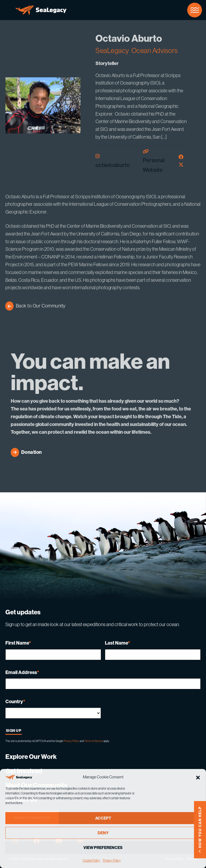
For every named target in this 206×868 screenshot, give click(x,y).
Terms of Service (93, 741)
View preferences (103, 848)
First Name (18, 643)
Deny (103, 833)
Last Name (117, 643)
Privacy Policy (112, 860)
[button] (198, 777)
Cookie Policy (91, 860)
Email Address (22, 672)
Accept (103, 818)
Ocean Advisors (155, 50)
